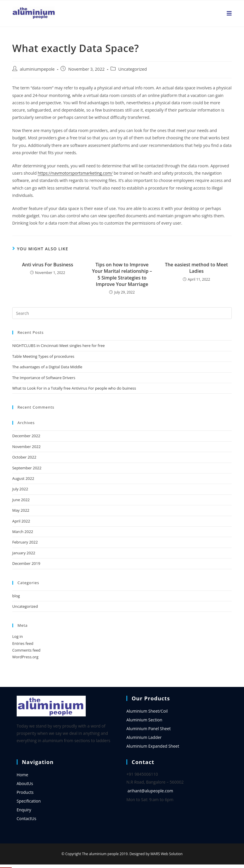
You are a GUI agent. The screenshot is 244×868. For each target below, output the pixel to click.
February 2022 (25, 542)
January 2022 (24, 553)
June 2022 (21, 500)
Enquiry (24, 810)
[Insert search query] (122, 313)
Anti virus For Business (48, 265)
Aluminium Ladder (144, 737)
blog (16, 596)
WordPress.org (25, 657)
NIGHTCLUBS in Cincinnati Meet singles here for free (59, 346)
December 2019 (26, 563)
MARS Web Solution (166, 854)
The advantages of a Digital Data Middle (47, 367)
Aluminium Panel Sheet (149, 729)
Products (25, 792)
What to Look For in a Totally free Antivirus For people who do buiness (74, 388)
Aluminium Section (144, 720)
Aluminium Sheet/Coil (147, 711)
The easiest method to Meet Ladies (196, 268)
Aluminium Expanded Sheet (153, 746)
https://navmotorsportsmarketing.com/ (75, 173)
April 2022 (21, 521)
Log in (18, 636)
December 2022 (26, 436)
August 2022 (23, 478)
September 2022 (27, 468)
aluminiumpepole (37, 69)
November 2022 (26, 447)
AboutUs (25, 783)
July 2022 (20, 489)
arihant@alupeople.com (150, 791)
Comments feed (26, 650)
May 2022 (21, 510)
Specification (29, 801)
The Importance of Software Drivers (44, 378)
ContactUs (26, 818)
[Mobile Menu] (229, 13)
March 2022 (23, 532)
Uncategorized (133, 69)
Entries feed (23, 643)
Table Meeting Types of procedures (43, 356)
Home (23, 775)
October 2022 (24, 457)
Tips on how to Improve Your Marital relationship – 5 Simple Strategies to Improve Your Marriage (122, 274)
